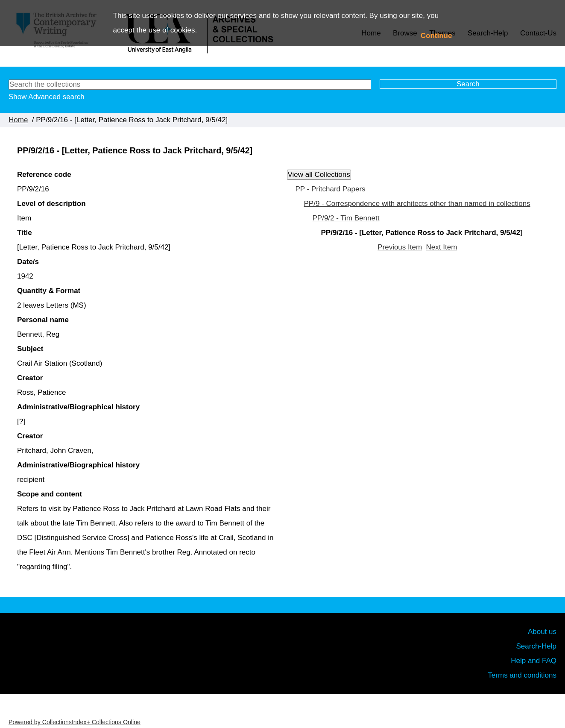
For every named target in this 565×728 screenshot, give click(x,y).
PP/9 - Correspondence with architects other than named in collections (417, 204)
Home (18, 120)
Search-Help (537, 646)
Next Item (442, 247)
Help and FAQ (534, 661)
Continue (436, 36)
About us (542, 632)
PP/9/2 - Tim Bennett (346, 218)
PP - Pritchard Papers (331, 189)
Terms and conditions (522, 675)
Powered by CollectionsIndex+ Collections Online (75, 722)
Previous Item (400, 247)
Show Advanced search (47, 97)
